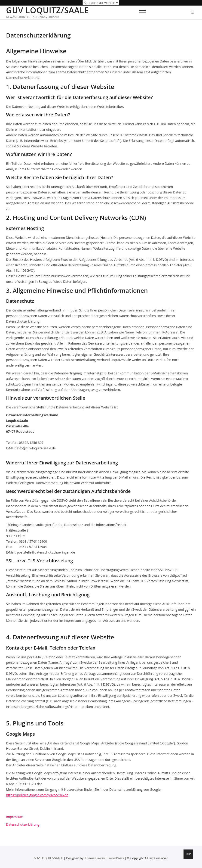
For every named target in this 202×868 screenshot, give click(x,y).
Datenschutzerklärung (23, 824)
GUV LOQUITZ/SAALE (47, 10)
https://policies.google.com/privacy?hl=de (37, 795)
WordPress (116, 858)
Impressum (15, 817)
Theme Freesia (95, 858)
